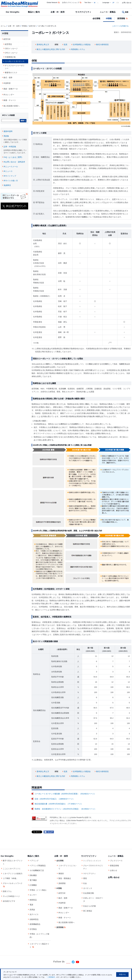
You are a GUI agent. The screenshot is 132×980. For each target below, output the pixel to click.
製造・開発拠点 (65, 878)
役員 (65, 45)
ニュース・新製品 (108, 12)
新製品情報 (114, 866)
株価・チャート (10, 100)
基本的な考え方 (43, 45)
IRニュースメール (11, 167)
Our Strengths (13, 12)
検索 (127, 12)
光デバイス (34, 914)
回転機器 (33, 875)
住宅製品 (33, 929)
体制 (56, 45)
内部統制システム (78, 49)
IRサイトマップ (10, 176)
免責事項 (7, 185)
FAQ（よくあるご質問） (13, 157)
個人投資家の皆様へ (11, 106)
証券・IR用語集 (10, 147)
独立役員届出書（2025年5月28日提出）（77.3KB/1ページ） (59, 804)
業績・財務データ (11, 89)
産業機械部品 (35, 924)
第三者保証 (88, 911)
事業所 (61, 874)
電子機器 (33, 880)
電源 (31, 905)
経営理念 (8, 44)
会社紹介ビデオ (9, 901)
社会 (85, 883)
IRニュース (8, 171)
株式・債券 (8, 78)
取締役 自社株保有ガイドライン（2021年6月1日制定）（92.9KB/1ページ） (65, 809)
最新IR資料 (8, 131)
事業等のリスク (11, 73)
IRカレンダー (9, 95)
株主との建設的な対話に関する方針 (51, 49)
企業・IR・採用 (58, 12)
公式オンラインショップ (72, 2)
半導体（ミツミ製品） (38, 890)
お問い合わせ (127, 3)
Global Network (53, 2)
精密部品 (33, 900)
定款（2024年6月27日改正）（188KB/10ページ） (55, 799)
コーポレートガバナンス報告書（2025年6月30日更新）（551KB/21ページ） (65, 794)
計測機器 (33, 885)
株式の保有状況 (102, 45)
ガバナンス (88, 888)
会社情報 (96, 18)
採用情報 (123, 18)
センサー (33, 895)
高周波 (32, 910)
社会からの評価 (89, 906)
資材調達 (62, 883)
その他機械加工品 (37, 870)
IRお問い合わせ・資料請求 (14, 162)
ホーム (3, 26)
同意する (122, 974)
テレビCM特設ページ (11, 896)
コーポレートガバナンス (15, 61)
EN (118, 3)
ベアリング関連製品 (38, 866)
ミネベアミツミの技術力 (13, 874)
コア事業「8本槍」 (10, 878)
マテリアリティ (89, 874)
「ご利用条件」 (51, 977)
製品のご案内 (34, 12)
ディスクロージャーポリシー (15, 67)
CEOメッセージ (11, 49)
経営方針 (32, 26)
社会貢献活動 (89, 893)
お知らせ (114, 870)
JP (113, 3)
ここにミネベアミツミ (12, 869)
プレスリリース (116, 861)
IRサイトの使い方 (11, 181)
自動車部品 (34, 919)
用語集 (6, 136)
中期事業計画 (10, 57)
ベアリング (34, 861)
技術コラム (7, 891)
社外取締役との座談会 (82, 45)
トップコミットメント (92, 861)
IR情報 (109, 18)
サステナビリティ (83, 12)
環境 (85, 878)
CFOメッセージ (11, 53)
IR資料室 (7, 83)
